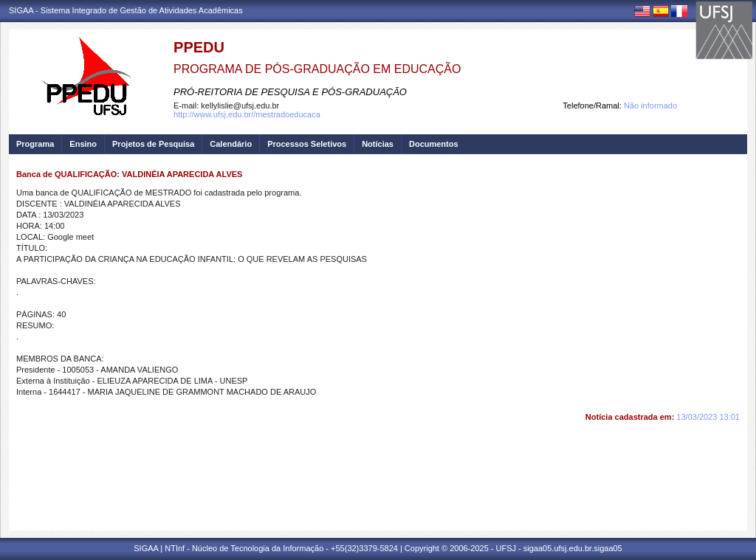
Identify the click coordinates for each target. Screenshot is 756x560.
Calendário (231, 144)
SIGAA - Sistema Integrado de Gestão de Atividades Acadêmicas (126, 10)
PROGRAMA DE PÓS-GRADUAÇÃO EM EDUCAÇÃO (317, 69)
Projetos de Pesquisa (153, 144)
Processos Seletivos (307, 144)
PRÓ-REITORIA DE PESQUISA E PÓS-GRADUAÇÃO (290, 92)
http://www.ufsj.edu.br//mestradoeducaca (247, 114)
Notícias (378, 144)
